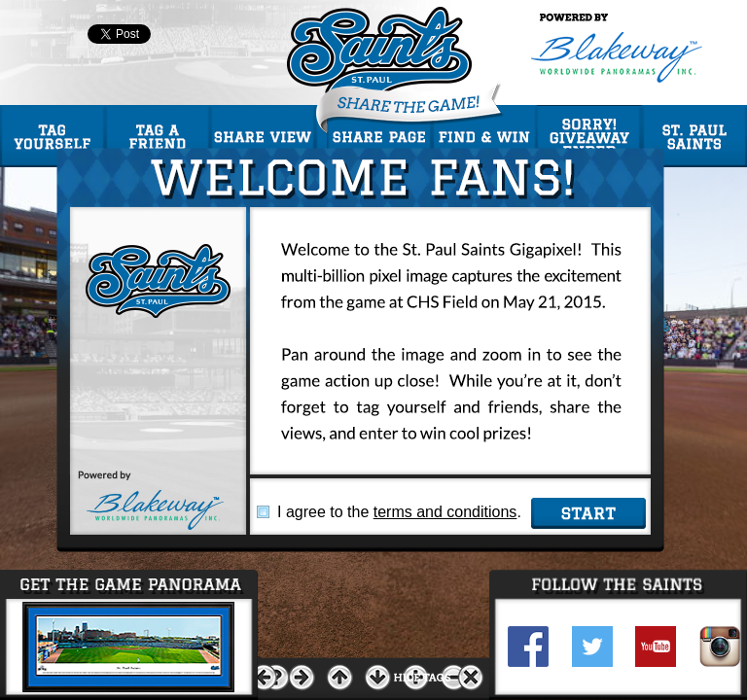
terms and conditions (445, 512)
